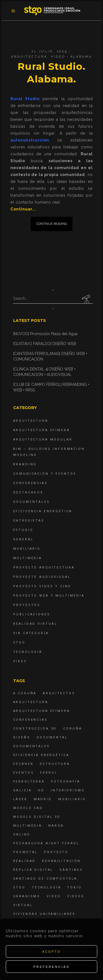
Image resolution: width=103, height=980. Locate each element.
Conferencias (30, 483)
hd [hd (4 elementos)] (41, 790)
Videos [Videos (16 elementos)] (76, 896)
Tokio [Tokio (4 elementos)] (74, 887)
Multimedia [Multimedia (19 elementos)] (28, 826)
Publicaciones (32, 614)
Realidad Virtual (35, 624)
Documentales (32, 502)
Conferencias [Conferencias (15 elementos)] (30, 720)
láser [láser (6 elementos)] (20, 799)
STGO (19, 643)
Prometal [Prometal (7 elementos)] (26, 852)
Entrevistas (29, 521)
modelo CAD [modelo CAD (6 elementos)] (28, 808)
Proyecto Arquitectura (44, 568)
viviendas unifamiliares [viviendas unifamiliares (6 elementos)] (44, 914)
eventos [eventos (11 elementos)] (24, 773)
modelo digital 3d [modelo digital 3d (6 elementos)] (37, 817)
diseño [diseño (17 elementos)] (22, 737)
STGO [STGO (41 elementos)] (19, 887)
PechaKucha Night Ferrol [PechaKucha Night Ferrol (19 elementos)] (46, 843)
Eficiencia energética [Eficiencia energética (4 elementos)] (41, 755)
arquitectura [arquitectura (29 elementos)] (31, 702)
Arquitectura (29, 57)
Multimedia (28, 558)
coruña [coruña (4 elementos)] (73, 729)
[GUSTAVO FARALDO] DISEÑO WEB (45, 344)
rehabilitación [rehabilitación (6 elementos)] (61, 861)
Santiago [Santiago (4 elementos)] (71, 870)
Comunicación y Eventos (45, 474)
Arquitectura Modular (43, 440)
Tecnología (28, 652)
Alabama (81, 57)
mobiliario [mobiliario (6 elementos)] (72, 799)
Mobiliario (27, 549)
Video (58, 57)
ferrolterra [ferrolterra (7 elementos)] (29, 782)
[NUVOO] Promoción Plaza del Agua (45, 334)
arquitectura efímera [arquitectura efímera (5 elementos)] (42, 711)
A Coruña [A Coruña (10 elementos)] (25, 693)
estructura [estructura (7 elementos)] (55, 764)
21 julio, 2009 (50, 51)
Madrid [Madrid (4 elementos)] (43, 799)
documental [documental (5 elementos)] (52, 737)
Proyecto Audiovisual (42, 577)
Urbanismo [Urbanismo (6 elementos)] (27, 896)
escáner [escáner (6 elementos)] (23, 764)
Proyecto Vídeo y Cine (42, 586)
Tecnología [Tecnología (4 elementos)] (47, 887)
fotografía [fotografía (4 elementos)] (66, 782)
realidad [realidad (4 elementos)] (25, 861)
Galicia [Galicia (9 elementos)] (23, 790)
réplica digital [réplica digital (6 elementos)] (33, 870)
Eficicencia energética (43, 511)
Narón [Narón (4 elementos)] (56, 826)
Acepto (51, 952)
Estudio (23, 530)
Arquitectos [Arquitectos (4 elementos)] (59, 693)
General (23, 539)
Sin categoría (31, 633)
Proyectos (27, 605)
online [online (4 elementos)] (22, 835)
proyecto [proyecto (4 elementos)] (56, 852)
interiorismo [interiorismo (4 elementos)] (68, 790)
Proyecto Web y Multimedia (49, 596)
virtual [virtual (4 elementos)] (23, 905)
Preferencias (52, 967)
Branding (25, 464)
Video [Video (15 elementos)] (54, 896)
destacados (28, 492)
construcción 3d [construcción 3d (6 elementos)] (35, 729)
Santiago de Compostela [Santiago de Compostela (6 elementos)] (45, 879)
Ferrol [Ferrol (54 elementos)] (49, 773)
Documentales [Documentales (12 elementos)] (32, 746)
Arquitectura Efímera (42, 430)
